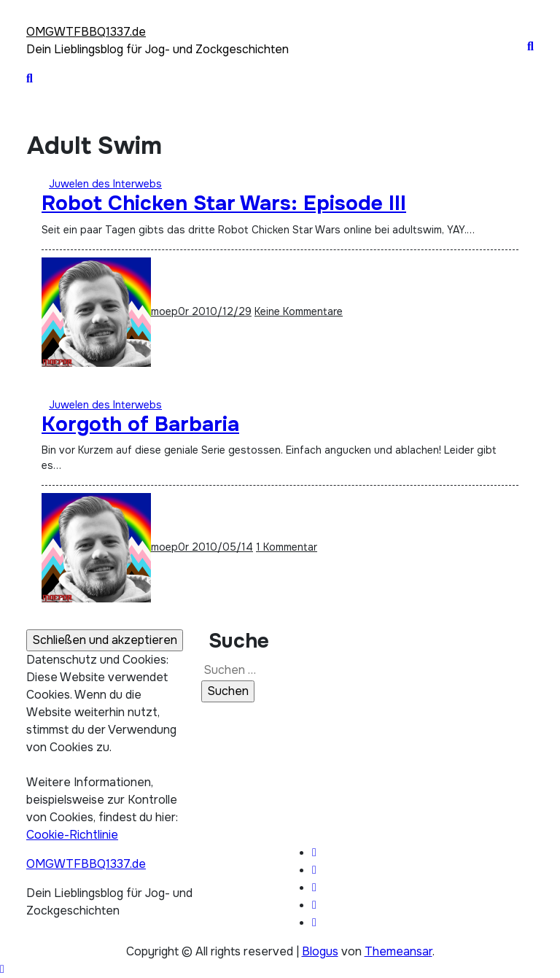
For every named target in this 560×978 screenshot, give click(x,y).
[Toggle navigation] (34, 13)
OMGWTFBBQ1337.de (86, 32)
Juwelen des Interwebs (105, 184)
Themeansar (398, 951)
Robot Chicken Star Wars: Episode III (224, 203)
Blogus (320, 951)
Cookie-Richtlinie (72, 835)
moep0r (117, 311)
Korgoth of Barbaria (140, 424)
